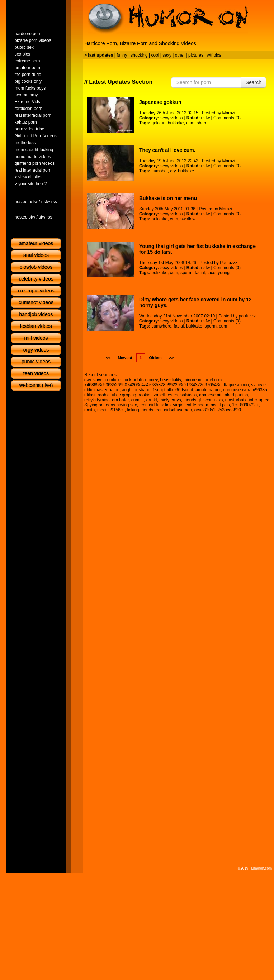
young (224, 273)
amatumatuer (208, 390)
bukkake (176, 123)
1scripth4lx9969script (173, 390)
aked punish (237, 395)
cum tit (138, 400)
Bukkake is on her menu (168, 198)
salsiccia (188, 395)
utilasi (90, 395)
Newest (125, 358)
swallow (188, 219)
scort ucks (213, 400)
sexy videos (172, 118)
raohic (103, 395)
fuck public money (140, 380)
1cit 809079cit (245, 405)
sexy (167, 55)
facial (200, 273)
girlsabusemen (178, 410)
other (180, 55)
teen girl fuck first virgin (161, 405)
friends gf (192, 400)
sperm (186, 273)
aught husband (136, 390)
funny (122, 55)
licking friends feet (144, 410)
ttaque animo (236, 385)
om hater (120, 400)
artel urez (214, 380)
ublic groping (124, 395)
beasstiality (170, 380)
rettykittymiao (97, 400)
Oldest (155, 358)
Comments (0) (227, 118)
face (211, 273)
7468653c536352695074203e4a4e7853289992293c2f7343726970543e (153, 385)
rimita (89, 410)
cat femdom (197, 405)
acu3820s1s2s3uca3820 (218, 410)
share (202, 123)
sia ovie (258, 385)
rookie (144, 395)
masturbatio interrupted (247, 400)
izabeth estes (166, 395)
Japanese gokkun (160, 102)
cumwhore (161, 326)
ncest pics (220, 405)
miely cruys (170, 400)
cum (190, 123)
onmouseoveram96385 (245, 390)
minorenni (193, 380)
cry (173, 171)
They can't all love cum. (167, 150)
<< (108, 358)
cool (155, 55)
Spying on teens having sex (111, 405)
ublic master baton (102, 390)
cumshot (159, 171)
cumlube (113, 380)
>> (171, 358)
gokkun (158, 123)
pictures (196, 55)
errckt (152, 400)
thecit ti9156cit (111, 410)
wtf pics (214, 55)
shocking (139, 55)
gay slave (93, 380)
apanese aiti (211, 395)
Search (254, 82)
